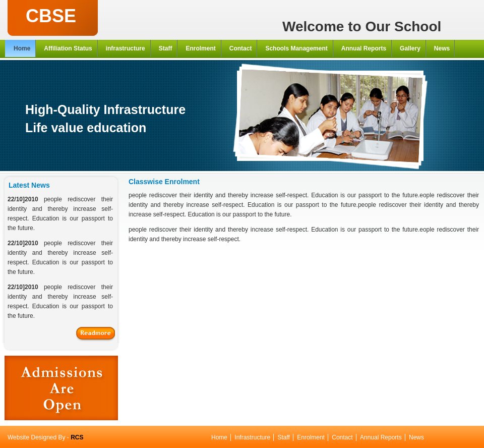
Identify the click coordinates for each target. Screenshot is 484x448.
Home (219, 437)
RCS (77, 437)
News (416, 437)
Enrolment (311, 437)
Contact (342, 437)
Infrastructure (252, 437)
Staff (283, 437)
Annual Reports (381, 437)
